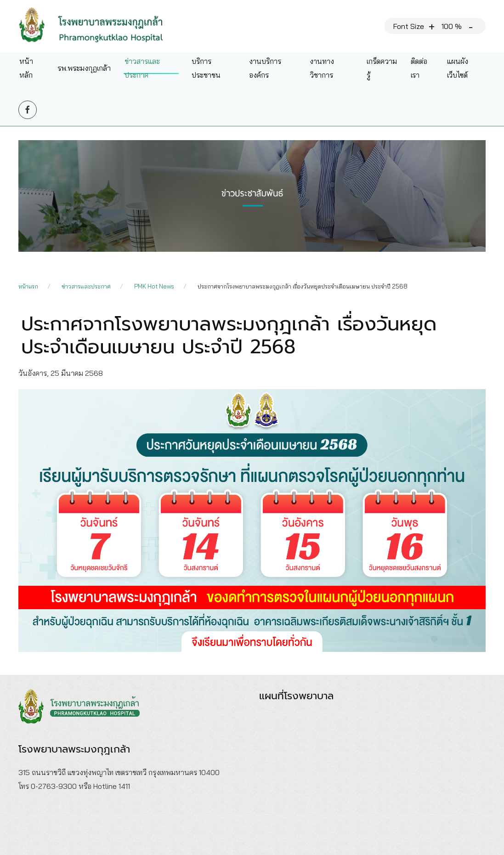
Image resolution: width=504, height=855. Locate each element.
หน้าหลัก (26, 68)
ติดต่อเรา (419, 68)
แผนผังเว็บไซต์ (458, 68)
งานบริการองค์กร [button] (265, 68)
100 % (452, 26)
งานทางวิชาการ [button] (322, 68)
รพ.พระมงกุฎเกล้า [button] (84, 68)
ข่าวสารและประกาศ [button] (142, 68)
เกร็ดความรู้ (382, 68)
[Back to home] (98, 26)
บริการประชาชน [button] (206, 68)
